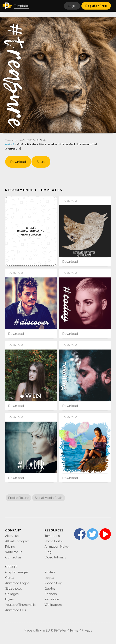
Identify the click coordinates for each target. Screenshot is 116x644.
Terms (74, 631)
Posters (50, 572)
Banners (51, 594)
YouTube (105, 534)
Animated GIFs (16, 610)
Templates (52, 536)
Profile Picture (18, 498)
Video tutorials (55, 557)
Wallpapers (53, 605)
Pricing (10, 547)
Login (72, 6)
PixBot (10, 144)
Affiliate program (17, 541)
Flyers (9, 599)
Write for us (14, 552)
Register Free (96, 6)
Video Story (53, 583)
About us (12, 536)
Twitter (92, 534)
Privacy (87, 631)
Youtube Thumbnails (20, 605)
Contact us (13, 557)
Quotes (50, 589)
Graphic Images (17, 572)
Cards (10, 578)
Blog (48, 552)
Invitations (52, 599)
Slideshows (13, 589)
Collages (12, 594)
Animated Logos (17, 583)
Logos (49, 578)
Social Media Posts (49, 498)
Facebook (80, 534)
